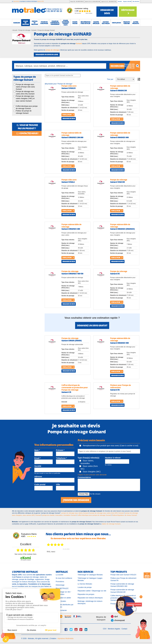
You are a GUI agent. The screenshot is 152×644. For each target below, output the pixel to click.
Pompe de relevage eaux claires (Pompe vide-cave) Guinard (25, 87)
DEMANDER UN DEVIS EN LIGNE (47, 55)
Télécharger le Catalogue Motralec (90, 575)
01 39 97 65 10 (80, 1)
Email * (38, 458)
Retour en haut (147, 575)
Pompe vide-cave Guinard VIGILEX (123, 575)
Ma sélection (136, 1)
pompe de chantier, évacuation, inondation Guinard (59, 515)
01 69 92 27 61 (113, 1)
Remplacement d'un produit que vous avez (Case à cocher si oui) (109, 446)
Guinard (79, 43)
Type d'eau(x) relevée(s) (89, 458)
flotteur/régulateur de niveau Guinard (125, 515)
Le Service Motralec (85, 584)
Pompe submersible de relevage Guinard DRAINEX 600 (122, 585)
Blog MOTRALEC (62, 588)
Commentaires (84, 477)
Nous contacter (61, 610)
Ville (58, 484)
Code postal (40, 484)
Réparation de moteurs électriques (90, 598)
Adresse (38, 477)
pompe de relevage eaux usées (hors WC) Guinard (107, 513)
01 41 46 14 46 (96, 1)
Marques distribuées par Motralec (65, 606)
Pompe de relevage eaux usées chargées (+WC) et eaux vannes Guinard (25, 98)
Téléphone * (61, 458)
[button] (17, 23)
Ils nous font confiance (64, 578)
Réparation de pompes (86, 594)
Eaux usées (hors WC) (89, 467)
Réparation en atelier (63, 598)
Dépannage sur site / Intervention (63, 593)
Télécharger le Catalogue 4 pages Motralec (90, 579)
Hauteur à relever (113, 458)
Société (120, 1)
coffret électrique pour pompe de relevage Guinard (94, 515)
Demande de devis (69, 118)
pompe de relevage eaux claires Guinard (75, 513)
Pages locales (61, 601)
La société (59, 575)
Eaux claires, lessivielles (87, 462)
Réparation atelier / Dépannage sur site (92, 591)
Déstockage (128, 11)
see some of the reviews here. (26, 554)
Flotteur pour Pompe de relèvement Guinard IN (123, 579)
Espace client (127, 1)
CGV (105, 629)
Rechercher (117, 66)
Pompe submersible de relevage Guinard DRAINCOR (122, 591)
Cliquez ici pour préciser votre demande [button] (92, 475)
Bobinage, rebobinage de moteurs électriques (90, 602)
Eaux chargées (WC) (90, 472)
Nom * (37, 450)
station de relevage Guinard (111, 524)
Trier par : (111, 79)
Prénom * (60, 450)
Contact (124, 629)
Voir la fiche (68, 115)
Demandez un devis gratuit (92, 325)
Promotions (60, 582)
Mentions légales (114, 629)
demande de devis (107, 12)
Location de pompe (85, 587)
